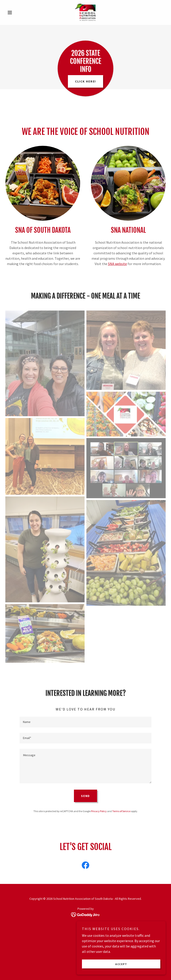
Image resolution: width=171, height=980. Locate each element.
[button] (17, 12)
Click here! (85, 81)
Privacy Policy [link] (99, 811)
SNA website (117, 264)
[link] (85, 12)
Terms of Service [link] (121, 811)
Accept (121, 964)
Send (85, 796)
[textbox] (85, 722)
